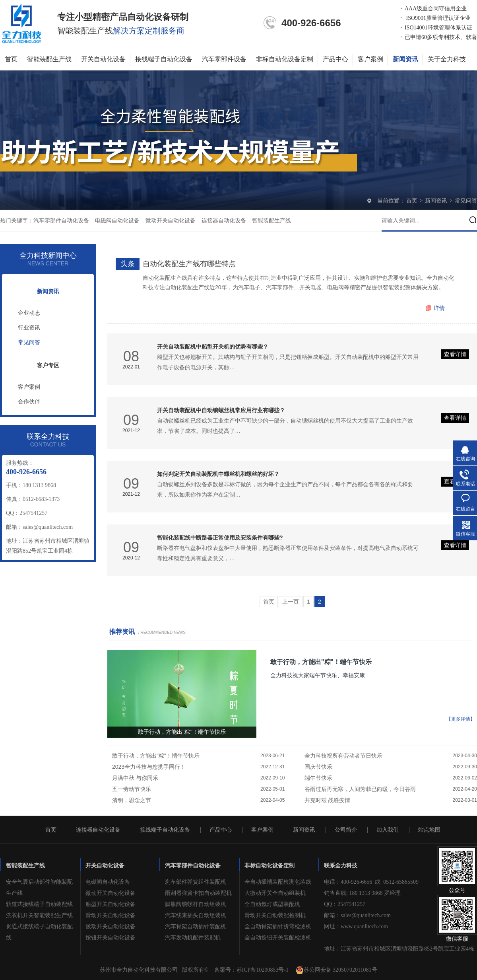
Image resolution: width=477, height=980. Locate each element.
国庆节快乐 (318, 767)
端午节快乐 (318, 778)
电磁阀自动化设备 (117, 221)
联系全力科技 (341, 866)
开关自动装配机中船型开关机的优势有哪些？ (213, 347)
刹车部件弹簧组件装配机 (196, 882)
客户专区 (48, 365)
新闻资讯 (405, 59)
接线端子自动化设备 (164, 59)
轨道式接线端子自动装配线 (39, 904)
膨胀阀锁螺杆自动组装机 (196, 904)
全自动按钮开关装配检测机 (278, 938)
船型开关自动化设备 (111, 904)
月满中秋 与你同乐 (135, 778)
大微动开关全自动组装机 (275, 893)
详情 (439, 308)
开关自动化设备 (103, 59)
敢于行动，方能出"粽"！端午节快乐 (321, 662)
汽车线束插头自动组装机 (196, 915)
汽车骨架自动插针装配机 (196, 926)
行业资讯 (29, 327)
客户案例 (370, 59)
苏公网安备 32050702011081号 (336, 970)
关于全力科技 (447, 59)
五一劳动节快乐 (132, 789)
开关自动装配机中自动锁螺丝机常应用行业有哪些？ (221, 410)
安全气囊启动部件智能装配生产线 (39, 887)
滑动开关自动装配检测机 (275, 915)
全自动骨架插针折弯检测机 (278, 926)
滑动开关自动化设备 (111, 915)
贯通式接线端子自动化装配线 (39, 932)
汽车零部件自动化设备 (61, 221)
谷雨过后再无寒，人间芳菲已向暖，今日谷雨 (360, 789)
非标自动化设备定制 (285, 59)
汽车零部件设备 (224, 59)
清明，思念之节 (132, 800)
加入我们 (388, 830)
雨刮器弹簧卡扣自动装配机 (198, 893)
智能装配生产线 (49, 59)
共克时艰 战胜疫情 (328, 800)
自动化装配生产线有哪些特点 (189, 264)
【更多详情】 (461, 719)
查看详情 (455, 354)
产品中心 (335, 59)
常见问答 (466, 201)
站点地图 (429, 830)
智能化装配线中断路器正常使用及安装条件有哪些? (220, 538)
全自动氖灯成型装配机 (272, 904)
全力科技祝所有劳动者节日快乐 (343, 756)
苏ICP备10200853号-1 (263, 970)
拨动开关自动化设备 (111, 926)
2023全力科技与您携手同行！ (149, 767)
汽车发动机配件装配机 (193, 938)
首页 (11, 59)
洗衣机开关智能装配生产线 (39, 915)
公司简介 (346, 830)
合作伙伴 (29, 401)
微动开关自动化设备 (171, 221)
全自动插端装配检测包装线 (278, 882)
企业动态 (29, 313)
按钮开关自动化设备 (111, 938)
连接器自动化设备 (224, 221)
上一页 (291, 602)
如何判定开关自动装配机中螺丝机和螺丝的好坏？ (218, 474)
